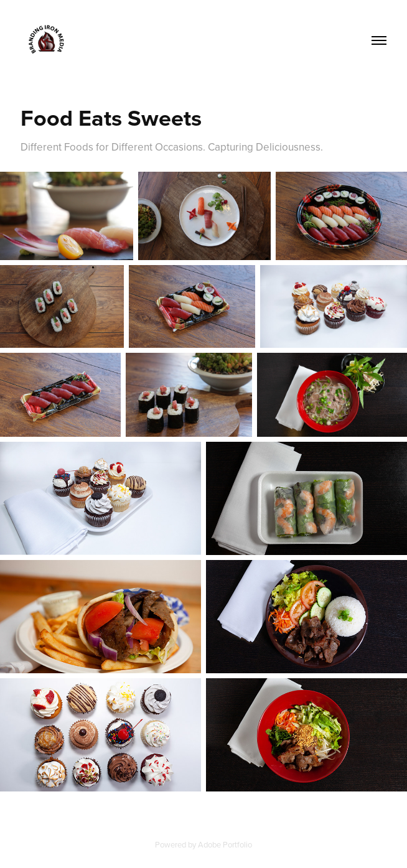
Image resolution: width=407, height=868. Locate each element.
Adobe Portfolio (225, 844)
